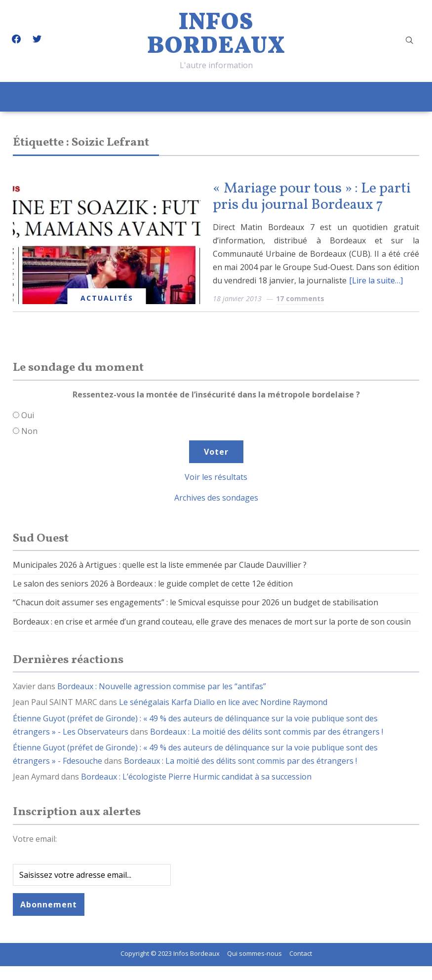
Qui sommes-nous (255, 953)
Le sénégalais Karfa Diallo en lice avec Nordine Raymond (223, 702)
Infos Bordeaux (216, 35)
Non (29, 431)
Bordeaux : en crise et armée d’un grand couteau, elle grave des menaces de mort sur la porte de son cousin (212, 622)
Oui (28, 415)
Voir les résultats (216, 477)
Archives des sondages (216, 498)
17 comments (300, 298)
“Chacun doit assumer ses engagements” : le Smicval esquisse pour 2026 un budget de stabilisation (196, 602)
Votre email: (35, 839)
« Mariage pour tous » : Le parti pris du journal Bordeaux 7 (312, 197)
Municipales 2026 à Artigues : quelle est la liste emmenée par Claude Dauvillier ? (160, 565)
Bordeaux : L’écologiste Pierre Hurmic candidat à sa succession (196, 777)
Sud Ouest (41, 539)
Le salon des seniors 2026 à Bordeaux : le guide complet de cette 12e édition (153, 584)
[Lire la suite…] (376, 280)
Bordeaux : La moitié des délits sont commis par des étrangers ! (267, 732)
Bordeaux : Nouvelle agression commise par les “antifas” (162, 686)
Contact (301, 953)
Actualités (107, 298)
